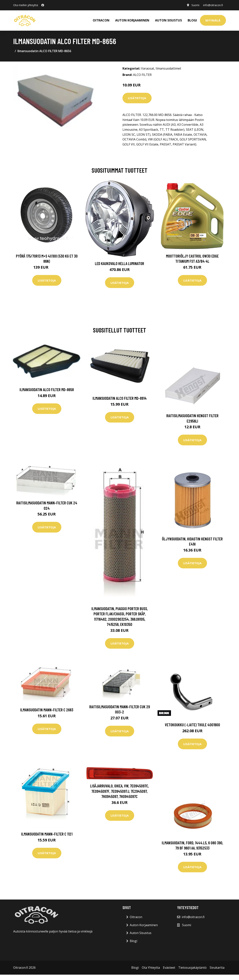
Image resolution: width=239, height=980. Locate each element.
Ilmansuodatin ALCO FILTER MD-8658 (47, 389)
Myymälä (213, 20)
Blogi (192, 20)
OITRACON (101, 20)
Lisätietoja (137, 98)
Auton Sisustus (141, 933)
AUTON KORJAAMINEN (132, 20)
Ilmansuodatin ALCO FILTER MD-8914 (120, 398)
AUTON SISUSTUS (168, 20)
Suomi (195, 5)
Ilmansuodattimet (168, 68)
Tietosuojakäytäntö (192, 968)
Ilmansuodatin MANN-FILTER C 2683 (47, 710)
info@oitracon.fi (213, 5)
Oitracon (136, 917)
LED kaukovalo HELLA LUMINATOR (119, 263)
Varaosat (148, 68)
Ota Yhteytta (151, 968)
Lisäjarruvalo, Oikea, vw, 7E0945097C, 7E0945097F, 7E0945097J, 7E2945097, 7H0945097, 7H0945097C (119, 791)
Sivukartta (217, 968)
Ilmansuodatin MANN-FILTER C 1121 (47, 834)
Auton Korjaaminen (144, 925)
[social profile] (43, 5)
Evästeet (169, 968)
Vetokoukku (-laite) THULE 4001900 (192, 725)
